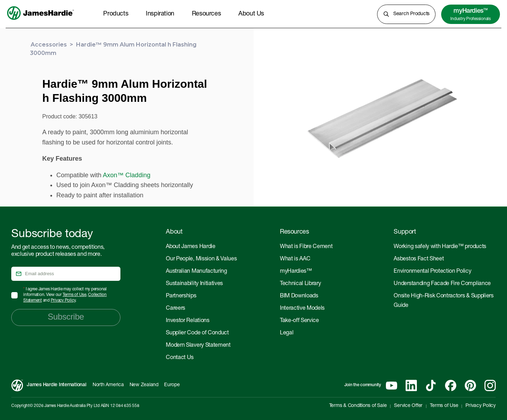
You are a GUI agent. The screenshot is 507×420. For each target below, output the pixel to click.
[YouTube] (392, 385)
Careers (176, 309)
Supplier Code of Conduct (197, 333)
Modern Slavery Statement (198, 346)
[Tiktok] (431, 385)
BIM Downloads (299, 296)
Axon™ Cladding (127, 175)
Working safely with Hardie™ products (440, 247)
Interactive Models (302, 309)
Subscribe (66, 317)
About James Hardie (190, 247)
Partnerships (181, 296)
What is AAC (295, 259)
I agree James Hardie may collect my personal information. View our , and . (65, 295)
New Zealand (144, 385)
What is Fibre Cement (306, 247)
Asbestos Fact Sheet (419, 259)
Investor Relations (187, 321)
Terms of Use (74, 295)
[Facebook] (451, 385)
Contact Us (180, 358)
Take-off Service (299, 321)
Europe (172, 385)
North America (108, 385)
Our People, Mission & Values (201, 259)
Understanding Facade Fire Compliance (442, 284)
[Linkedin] (411, 385)
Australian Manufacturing (196, 272)
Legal (287, 333)
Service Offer (408, 406)
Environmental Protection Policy (432, 272)
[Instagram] (490, 385)
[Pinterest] (470, 385)
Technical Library (301, 284)
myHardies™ (296, 272)
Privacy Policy (63, 301)
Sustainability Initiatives (194, 284)
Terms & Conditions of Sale (358, 406)
